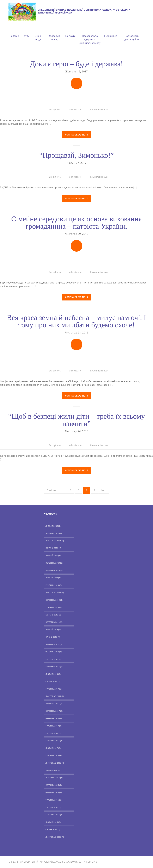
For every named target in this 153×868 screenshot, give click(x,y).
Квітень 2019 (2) (53, 615)
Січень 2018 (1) (53, 681)
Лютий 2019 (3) (53, 629)
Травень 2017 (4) (54, 726)
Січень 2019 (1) (53, 637)
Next (104, 490)
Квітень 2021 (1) (53, 548)
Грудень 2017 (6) (54, 689)
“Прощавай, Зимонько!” (76, 155)
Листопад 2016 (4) (55, 763)
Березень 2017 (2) (54, 741)
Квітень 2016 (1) (53, 807)
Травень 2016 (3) (54, 800)
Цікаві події (38, 34)
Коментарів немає (99, 110)
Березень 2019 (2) (54, 622)
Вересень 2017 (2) (54, 711)
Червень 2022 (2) (54, 533)
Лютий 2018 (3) (53, 674)
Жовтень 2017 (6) (54, 703)
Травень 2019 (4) (54, 607)
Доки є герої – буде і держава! (76, 64)
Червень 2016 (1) (54, 792)
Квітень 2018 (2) (53, 659)
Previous (51, 490)
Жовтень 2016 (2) (54, 770)
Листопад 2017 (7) (55, 696)
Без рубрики (55, 110)
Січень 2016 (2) (53, 829)
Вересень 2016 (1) (54, 778)
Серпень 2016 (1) (54, 785)
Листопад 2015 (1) (55, 837)
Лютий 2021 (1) (53, 555)
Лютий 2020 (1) (53, 578)
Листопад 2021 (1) (55, 541)
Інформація (111, 32)
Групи (26, 32)
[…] (51, 124)
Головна (15, 32)
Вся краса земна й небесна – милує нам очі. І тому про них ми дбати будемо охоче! (76, 321)
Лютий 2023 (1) (53, 526)
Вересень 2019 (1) (54, 600)
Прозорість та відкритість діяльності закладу (90, 36)
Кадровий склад (54, 34)
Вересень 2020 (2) (54, 563)
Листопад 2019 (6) (55, 592)
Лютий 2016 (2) (53, 822)
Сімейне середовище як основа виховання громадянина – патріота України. (77, 222)
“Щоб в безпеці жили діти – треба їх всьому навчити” (77, 420)
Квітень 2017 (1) (53, 733)
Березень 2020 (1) (54, 570)
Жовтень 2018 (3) (54, 644)
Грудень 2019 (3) (54, 585)
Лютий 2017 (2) (53, 748)
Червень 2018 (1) (54, 652)
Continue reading (77, 135)
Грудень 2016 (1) (54, 755)
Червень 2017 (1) (54, 718)
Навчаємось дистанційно (132, 34)
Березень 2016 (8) (54, 815)
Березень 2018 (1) (54, 667)
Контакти (70, 32)
